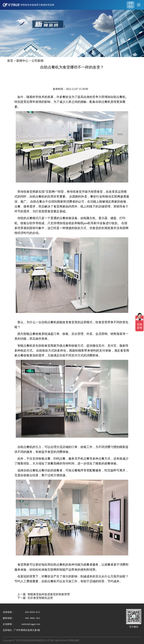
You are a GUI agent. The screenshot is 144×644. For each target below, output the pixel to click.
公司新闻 (37, 61)
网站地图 (75, 640)
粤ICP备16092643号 (60, 640)
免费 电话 (130, 5)
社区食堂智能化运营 (40, 598)
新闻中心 (22, 61)
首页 (10, 61)
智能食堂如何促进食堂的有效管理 (49, 594)
